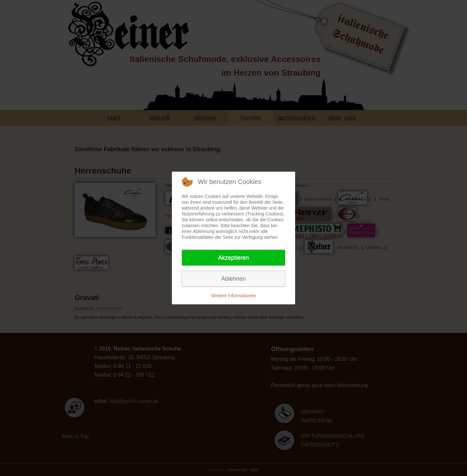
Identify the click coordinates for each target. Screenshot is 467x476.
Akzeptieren (233, 258)
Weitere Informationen (233, 296)
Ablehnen (233, 279)
